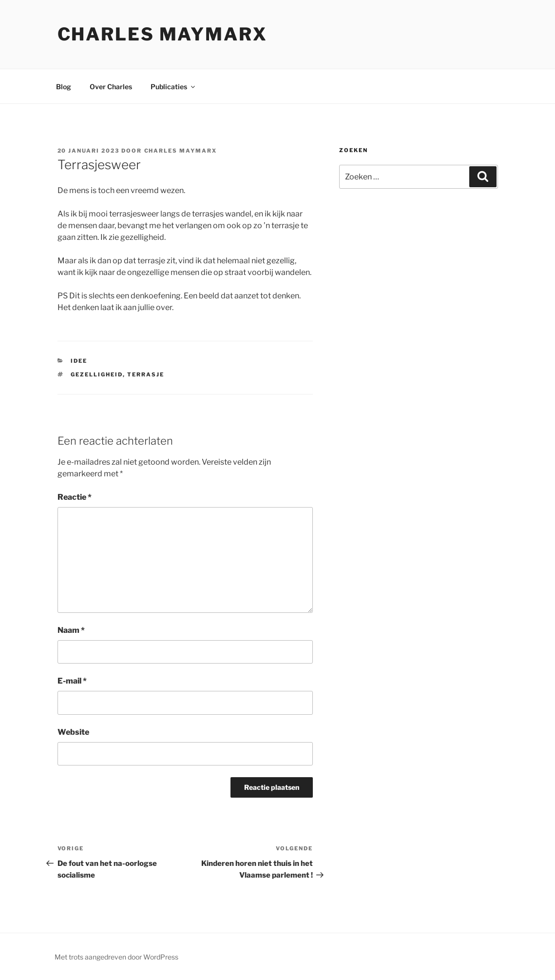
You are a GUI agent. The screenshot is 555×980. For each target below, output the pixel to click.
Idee (79, 361)
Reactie (75, 497)
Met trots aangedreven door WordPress (116, 957)
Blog (64, 87)
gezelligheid (97, 374)
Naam (71, 630)
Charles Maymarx (163, 34)
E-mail (72, 681)
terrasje (146, 374)
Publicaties (173, 87)
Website (73, 732)
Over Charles (111, 87)
